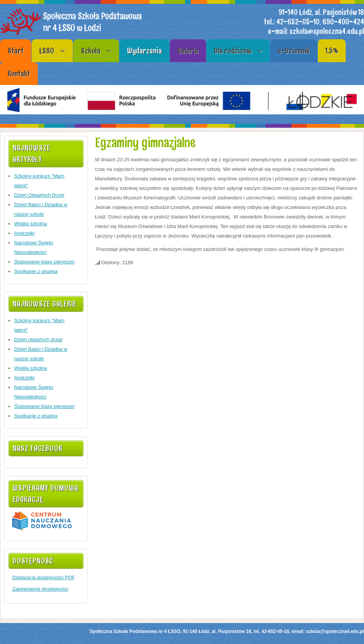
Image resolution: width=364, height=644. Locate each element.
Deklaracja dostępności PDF (43, 577)
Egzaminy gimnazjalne (145, 142)
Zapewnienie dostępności (40, 589)
